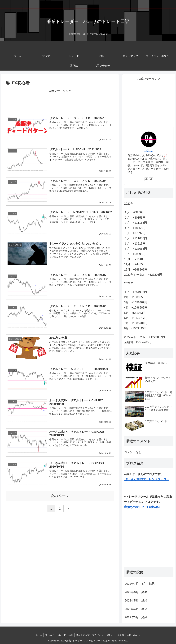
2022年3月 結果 (136, 617)
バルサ (149, 150)
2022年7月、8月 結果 (140, 584)
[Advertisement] (60, 102)
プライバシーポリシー (104, 635)
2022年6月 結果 (136, 592)
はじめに (48, 635)
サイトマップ (83, 635)
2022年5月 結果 (136, 601)
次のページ (60, 495)
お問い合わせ (136, 635)
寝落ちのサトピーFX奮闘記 (142, 507)
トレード (61, 635)
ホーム (37, 635)
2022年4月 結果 (136, 609)
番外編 (122, 635)
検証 (71, 635)
